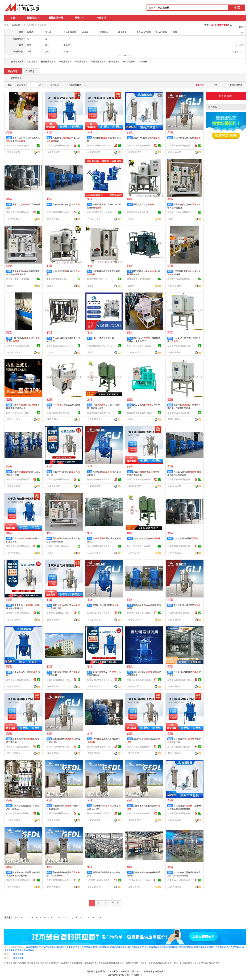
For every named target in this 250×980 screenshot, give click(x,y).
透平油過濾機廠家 (84, 947)
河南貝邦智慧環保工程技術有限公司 (19, 413)
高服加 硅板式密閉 (106, 605)
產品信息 (13, 71)
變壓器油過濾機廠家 (169, 947)
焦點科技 (129, 975)
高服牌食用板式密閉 (187, 138)
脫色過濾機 (32, 61)
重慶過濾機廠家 (201, 947)
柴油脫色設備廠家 (47, 947)
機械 (9, 138)
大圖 (200, 85)
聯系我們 (102, 971)
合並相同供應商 (234, 85)
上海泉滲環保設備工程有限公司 (60, 346)
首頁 (13, 18)
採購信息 (33, 18)
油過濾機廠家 (32, 947)
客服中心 (114, 971)
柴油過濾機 (18, 954)
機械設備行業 (56, 18)
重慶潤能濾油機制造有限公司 (140, 279)
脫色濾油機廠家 (186, 947)
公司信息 (30, 71)
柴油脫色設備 (129, 61)
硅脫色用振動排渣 (186, 538)
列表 (214, 85)
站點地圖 (125, 971)
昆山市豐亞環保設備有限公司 (140, 346)
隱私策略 (136, 971)
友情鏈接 (159, 971)
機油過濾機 (114, 61)
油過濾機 (143, 61)
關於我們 (91, 971)
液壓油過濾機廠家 (218, 947)
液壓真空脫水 (144, 204)
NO (64, 917)
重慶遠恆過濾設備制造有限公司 (100, 346)
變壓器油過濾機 (48, 61)
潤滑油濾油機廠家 (26, 950)
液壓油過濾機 (65, 61)
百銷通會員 (16, 78)
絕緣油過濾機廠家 (118, 947)
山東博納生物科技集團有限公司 (19, 813)
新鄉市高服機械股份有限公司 (60, 145)
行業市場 (101, 18)
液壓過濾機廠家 (134, 947)
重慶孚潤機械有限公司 (137, 212)
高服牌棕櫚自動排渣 (66, 204)
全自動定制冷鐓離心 (147, 538)
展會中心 (80, 18)
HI (45, 917)
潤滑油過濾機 (81, 61)
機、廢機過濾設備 (103, 338)
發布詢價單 (226, 96)
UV (88, 917)
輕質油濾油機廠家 (151, 947)
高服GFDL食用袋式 (146, 138)
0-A (17, 917)
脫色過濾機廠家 (234, 947)
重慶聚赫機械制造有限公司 (140, 413)
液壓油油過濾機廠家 (65, 947)
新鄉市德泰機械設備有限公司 (19, 145)
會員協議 (148, 971)
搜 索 (237, 8)
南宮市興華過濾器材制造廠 (99, 212)
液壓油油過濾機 (98, 61)
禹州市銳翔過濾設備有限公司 (180, 279)
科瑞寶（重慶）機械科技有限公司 (180, 212)
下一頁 (115, 903)
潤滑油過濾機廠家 (101, 947)
